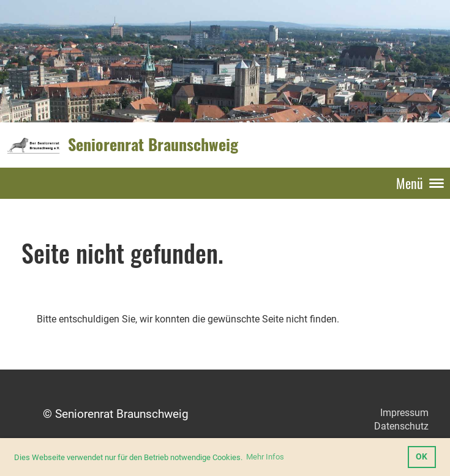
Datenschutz (401, 426)
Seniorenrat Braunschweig (153, 144)
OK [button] (422, 457)
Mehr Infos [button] (265, 457)
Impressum (404, 413)
